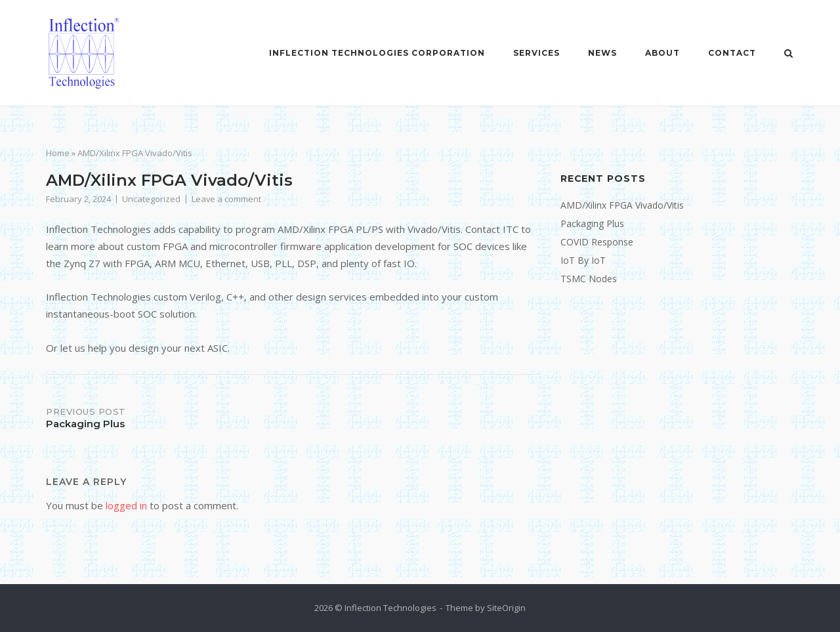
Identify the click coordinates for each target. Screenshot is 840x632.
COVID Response (597, 242)
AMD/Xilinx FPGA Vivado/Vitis (622, 205)
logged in (126, 505)
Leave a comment (226, 199)
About (662, 53)
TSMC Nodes (589, 279)
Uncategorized (151, 199)
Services (536, 53)
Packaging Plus (592, 223)
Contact (732, 53)
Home (58, 153)
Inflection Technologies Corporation (377, 53)
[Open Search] (788, 54)
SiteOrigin (506, 608)
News (602, 53)
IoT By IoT (583, 260)
